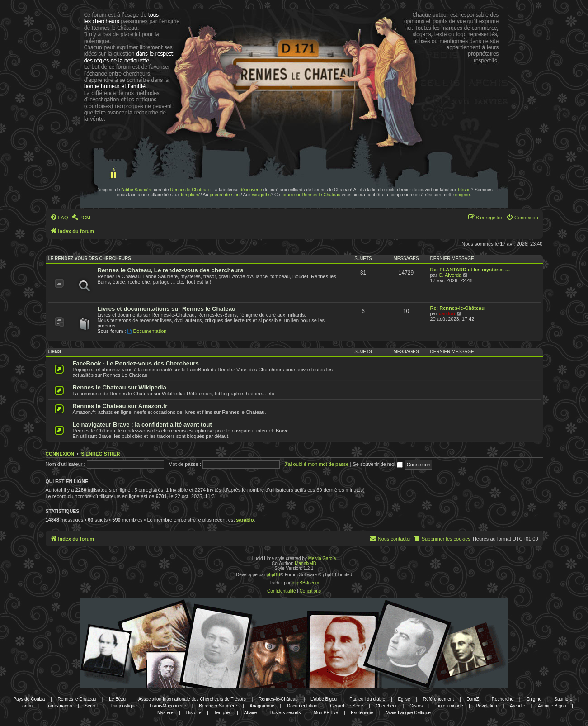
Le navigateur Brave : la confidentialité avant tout (143, 425)
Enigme (534, 699)
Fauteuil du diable (367, 699)
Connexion (60, 454)
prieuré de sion (225, 195)
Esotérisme (362, 713)
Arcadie (517, 706)
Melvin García (322, 558)
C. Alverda (450, 275)
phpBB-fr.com (306, 583)
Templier (223, 713)
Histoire (194, 713)
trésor (464, 190)
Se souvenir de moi (377, 464)
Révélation (487, 706)
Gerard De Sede (346, 706)
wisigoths (261, 195)
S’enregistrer (100, 454)
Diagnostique (123, 706)
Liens (54, 352)
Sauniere (563, 699)
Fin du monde (449, 706)
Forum (26, 706)
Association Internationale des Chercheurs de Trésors (192, 699)
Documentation (147, 331)
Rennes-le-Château (278, 699)
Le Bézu (117, 699)
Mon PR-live (326, 713)
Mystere (165, 713)
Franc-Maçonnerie (168, 706)
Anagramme (262, 706)
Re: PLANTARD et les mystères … (470, 270)
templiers (190, 195)
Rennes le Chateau (189, 190)
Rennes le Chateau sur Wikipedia (120, 387)
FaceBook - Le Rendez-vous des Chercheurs (136, 363)
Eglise (404, 699)
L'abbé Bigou (324, 699)
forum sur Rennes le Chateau (311, 195)
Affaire (251, 713)
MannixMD (306, 563)
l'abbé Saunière (137, 190)
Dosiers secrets (285, 713)
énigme (463, 195)
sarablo (245, 520)
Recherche (503, 699)
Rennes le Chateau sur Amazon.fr (120, 406)
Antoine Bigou (552, 706)
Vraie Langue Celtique (408, 713)
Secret (91, 706)
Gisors (416, 706)
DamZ (473, 699)
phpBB (273, 575)
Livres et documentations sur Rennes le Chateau (167, 309)
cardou (447, 313)
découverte (251, 190)
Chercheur (386, 706)
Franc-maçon (59, 706)
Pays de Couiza (29, 699)
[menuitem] (59, 218)
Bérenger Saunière (218, 706)
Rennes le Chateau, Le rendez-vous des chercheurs (171, 270)
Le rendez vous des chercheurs (89, 259)
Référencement (438, 699)
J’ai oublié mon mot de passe (316, 464)
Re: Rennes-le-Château (457, 308)
